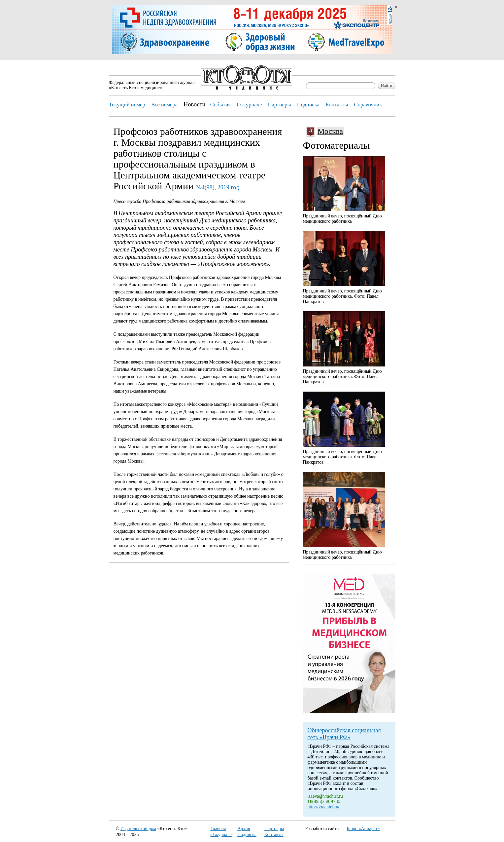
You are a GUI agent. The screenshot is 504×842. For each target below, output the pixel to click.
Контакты (274, 835)
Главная (218, 829)
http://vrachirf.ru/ (324, 807)
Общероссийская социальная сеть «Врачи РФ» (344, 734)
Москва (330, 131)
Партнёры (274, 829)
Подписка (247, 835)
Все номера (164, 105)
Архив (244, 829)
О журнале (221, 835)
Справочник (368, 105)
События (220, 105)
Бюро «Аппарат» (363, 829)
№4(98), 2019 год (218, 187)
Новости (194, 104)
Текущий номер (127, 105)
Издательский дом (138, 829)
